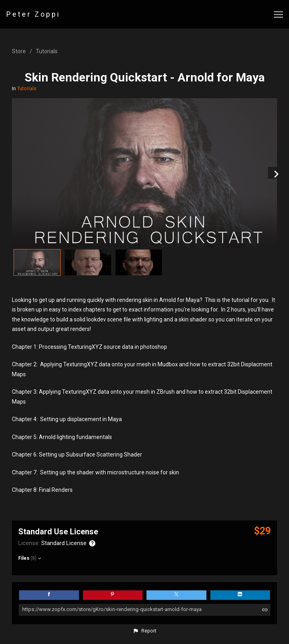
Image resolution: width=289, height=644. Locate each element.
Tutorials (47, 51)
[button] (144, 631)
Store (19, 51)
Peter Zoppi (33, 14)
